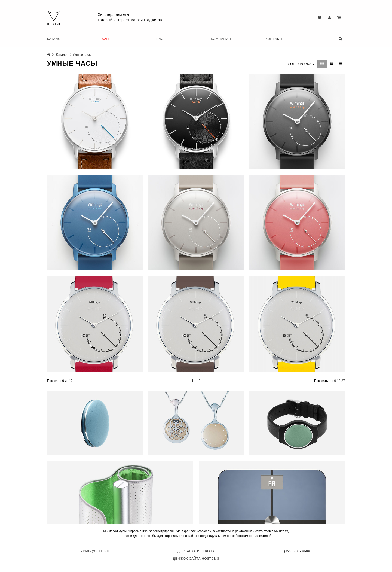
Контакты (275, 39)
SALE (106, 39)
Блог (161, 39)
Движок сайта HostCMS (196, 559)
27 (343, 381)
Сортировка (301, 64)
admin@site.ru (95, 551)
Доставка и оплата (196, 551)
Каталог (55, 39)
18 (339, 381)
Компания (221, 39)
